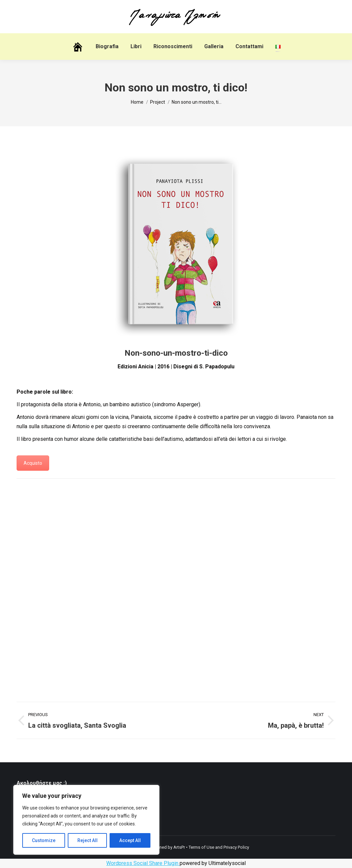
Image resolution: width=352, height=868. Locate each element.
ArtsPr (179, 847)
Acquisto (33, 463)
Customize (44, 840)
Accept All (130, 840)
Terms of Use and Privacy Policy (219, 847)
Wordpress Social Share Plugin (143, 863)
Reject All (88, 840)
